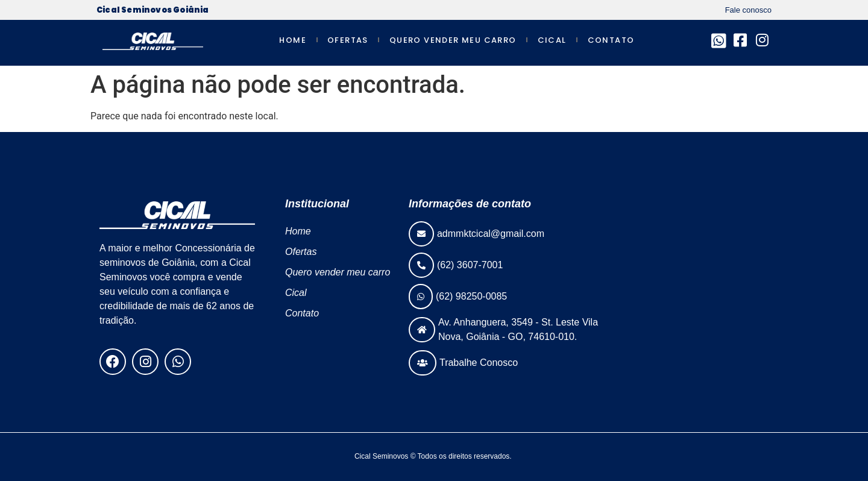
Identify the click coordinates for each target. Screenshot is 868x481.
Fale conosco (748, 10)
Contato (611, 40)
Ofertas (348, 40)
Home (293, 40)
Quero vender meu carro (453, 40)
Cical (552, 40)
